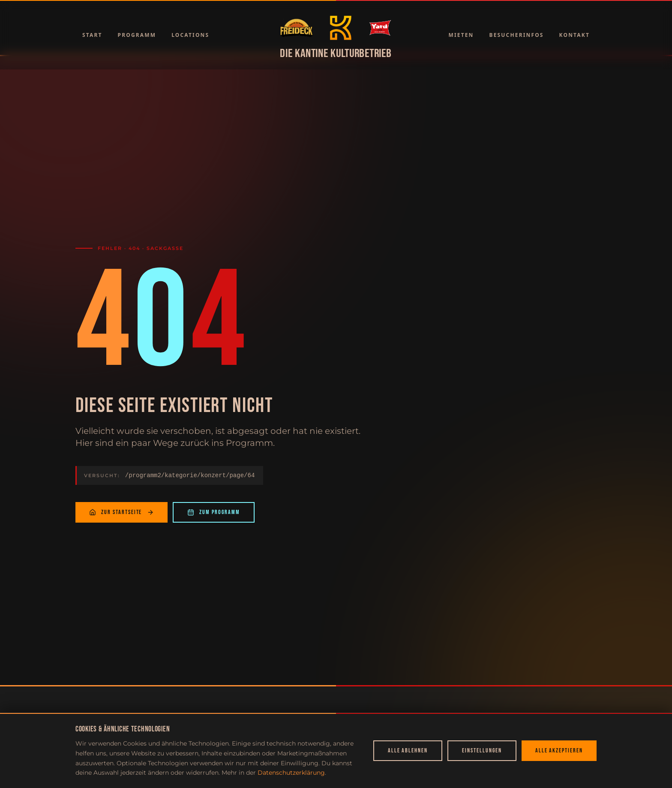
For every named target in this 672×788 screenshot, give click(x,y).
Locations (190, 35)
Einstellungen (482, 750)
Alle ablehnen (408, 750)
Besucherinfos (517, 35)
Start (92, 35)
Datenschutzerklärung (291, 773)
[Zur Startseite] (296, 28)
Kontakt (574, 35)
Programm (137, 35)
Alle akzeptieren (559, 750)
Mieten (461, 35)
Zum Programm (214, 512)
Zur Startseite (121, 512)
